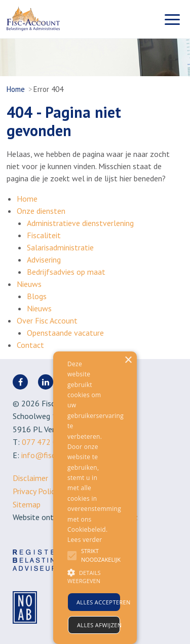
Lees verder (85, 540)
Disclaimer (30, 478)
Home (16, 89)
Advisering (44, 260)
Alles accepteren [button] (98, 602)
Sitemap (27, 504)
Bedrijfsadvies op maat (66, 272)
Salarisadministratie (60, 247)
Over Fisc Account (47, 320)
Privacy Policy (35, 491)
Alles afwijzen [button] (99, 625)
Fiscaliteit (44, 235)
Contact (30, 345)
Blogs (37, 296)
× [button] (128, 360)
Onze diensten (41, 211)
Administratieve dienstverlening (80, 223)
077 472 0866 (46, 442)
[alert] (95, 498)
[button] (86, 576)
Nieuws (29, 284)
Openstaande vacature (65, 333)
